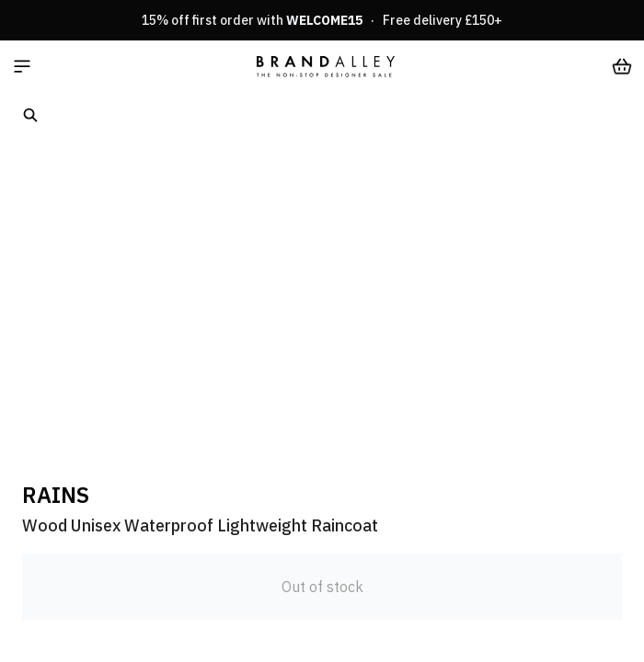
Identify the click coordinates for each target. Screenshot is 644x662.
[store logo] (326, 66)
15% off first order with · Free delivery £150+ (322, 20)
